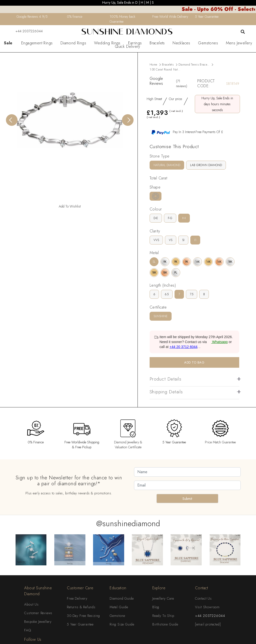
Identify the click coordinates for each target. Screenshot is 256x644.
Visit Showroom (207, 607)
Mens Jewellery (239, 43)
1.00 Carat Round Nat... (165, 70)
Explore (159, 588)
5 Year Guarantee (80, 624)
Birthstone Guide (165, 624)
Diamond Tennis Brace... (194, 65)
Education (118, 588)
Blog (156, 607)
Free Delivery (77, 598)
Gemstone (117, 616)
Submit (187, 499)
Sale (8, 43)
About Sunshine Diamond (38, 591)
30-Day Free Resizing (83, 616)
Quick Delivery (128, 47)
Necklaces (181, 43)
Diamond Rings (73, 43)
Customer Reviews (38, 613)
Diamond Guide (122, 598)
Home (153, 65)
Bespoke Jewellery (38, 622)
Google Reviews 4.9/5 (32, 17)
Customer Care (80, 588)
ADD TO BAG (194, 362)
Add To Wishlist (70, 206)
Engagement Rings (37, 43)
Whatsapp (218, 342)
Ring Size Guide (122, 624)
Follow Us (33, 639)
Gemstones (208, 43)
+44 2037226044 (26, 31)
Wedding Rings (107, 43)
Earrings (135, 43)
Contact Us (203, 598)
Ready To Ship (163, 616)
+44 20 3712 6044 (184, 347)
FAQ (28, 630)
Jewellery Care (163, 598)
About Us (31, 604)
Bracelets (157, 43)
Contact (202, 588)
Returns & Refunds (81, 607)
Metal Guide (119, 607)
